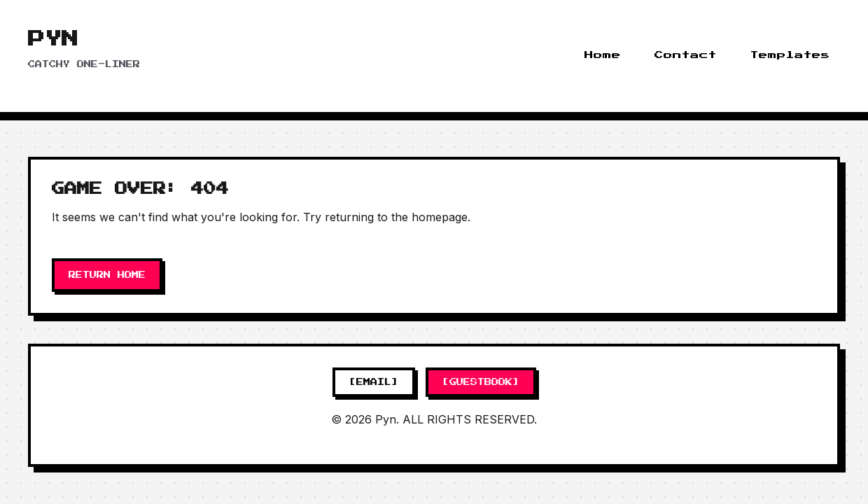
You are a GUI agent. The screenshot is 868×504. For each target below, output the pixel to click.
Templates (790, 55)
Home (603, 55)
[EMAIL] (374, 382)
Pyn (53, 39)
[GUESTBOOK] (481, 382)
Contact (686, 55)
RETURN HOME (107, 275)
